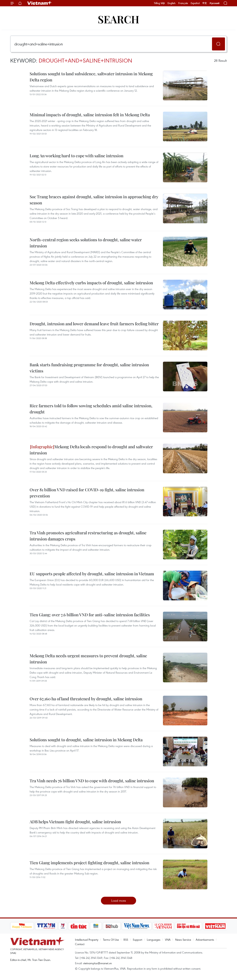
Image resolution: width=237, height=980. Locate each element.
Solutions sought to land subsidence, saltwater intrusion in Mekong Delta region (91, 77)
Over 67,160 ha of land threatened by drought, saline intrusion (86, 699)
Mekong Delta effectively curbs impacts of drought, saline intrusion (91, 283)
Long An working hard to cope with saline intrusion (76, 156)
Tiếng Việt (159, 3)
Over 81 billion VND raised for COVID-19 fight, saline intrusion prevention (87, 493)
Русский (215, 3)
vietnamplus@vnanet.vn (97, 963)
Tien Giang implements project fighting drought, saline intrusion (89, 863)
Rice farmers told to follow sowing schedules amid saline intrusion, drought (91, 409)
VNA (168, 940)
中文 (205, 3)
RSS (126, 940)
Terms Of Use (111, 940)
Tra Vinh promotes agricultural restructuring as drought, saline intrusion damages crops (88, 536)
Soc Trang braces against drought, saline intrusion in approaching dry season (94, 200)
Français (183, 3)
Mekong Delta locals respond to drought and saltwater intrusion (91, 450)
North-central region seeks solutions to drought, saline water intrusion (86, 243)
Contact (80, 944)
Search (118, 19)
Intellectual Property (87, 940)
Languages (154, 940)
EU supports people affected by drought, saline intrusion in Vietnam (92, 574)
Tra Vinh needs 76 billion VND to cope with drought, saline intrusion (92, 781)
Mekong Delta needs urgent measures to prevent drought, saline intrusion (88, 659)
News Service (183, 940)
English (172, 3)
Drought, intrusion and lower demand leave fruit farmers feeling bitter (94, 324)
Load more (119, 901)
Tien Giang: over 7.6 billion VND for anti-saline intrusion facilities (90, 615)
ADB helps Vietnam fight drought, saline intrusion (75, 822)
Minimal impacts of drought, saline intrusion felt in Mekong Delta (90, 115)
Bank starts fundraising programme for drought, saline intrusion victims (89, 368)
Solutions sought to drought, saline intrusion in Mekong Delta (86, 740)
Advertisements (205, 940)
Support (137, 940)
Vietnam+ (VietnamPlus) (40, 3)
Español (195, 3)
